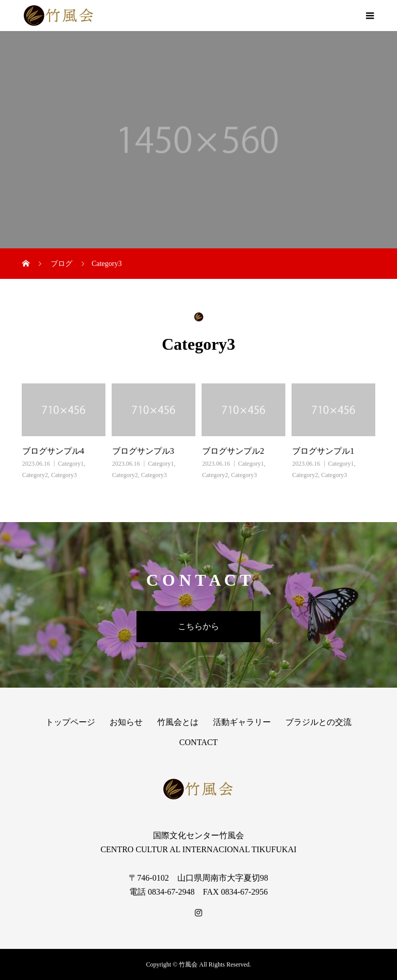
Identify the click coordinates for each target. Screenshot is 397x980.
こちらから (198, 626)
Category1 (71, 464)
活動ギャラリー (242, 722)
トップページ (70, 722)
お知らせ (126, 722)
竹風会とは (178, 722)
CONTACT (198, 742)
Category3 (64, 475)
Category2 (35, 475)
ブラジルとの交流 (318, 722)
